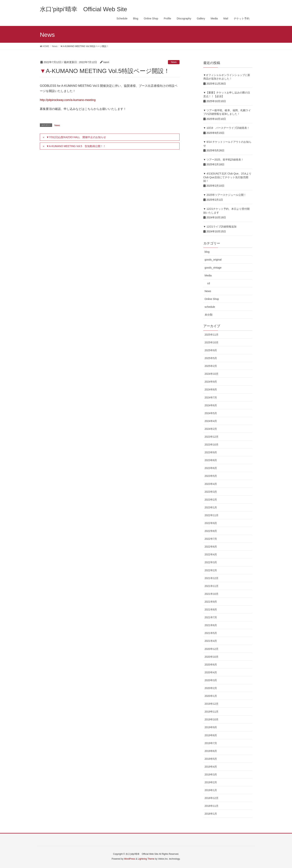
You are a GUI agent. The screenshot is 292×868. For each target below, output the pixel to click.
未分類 (209, 315)
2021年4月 (211, 641)
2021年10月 (212, 594)
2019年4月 (211, 767)
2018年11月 (212, 806)
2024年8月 (211, 389)
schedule (210, 307)
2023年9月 (211, 452)
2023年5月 (211, 476)
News (174, 62)
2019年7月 (211, 743)
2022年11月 (212, 515)
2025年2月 (211, 366)
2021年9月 (211, 602)
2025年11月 (212, 335)
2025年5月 (211, 358)
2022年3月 (211, 562)
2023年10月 (212, 445)
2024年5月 (211, 413)
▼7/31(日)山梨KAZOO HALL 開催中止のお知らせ (76, 137)
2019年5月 (211, 759)
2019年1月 (211, 790)
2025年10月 (212, 342)
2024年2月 (211, 429)
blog (207, 252)
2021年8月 (211, 610)
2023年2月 (211, 500)
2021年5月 (211, 633)
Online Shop (212, 299)
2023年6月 (211, 468)
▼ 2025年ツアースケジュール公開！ (225, 195)
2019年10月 (212, 719)
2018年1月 (211, 814)
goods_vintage (213, 268)
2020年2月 (211, 688)
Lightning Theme (146, 859)
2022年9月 (211, 523)
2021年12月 (212, 578)
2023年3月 (211, 492)
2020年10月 (212, 657)
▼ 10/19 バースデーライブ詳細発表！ (227, 128)
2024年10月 (212, 374)
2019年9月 (211, 727)
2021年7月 (211, 617)
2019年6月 (211, 751)
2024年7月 (211, 398)
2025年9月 (211, 350)
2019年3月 (211, 775)
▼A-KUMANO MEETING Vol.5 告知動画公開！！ (76, 146)
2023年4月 (211, 484)
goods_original (213, 260)
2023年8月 (211, 460)
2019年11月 (212, 712)
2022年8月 (211, 531)
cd (209, 283)
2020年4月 (211, 672)
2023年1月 (211, 507)
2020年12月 (212, 649)
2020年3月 (211, 680)
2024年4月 (211, 421)
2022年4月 (211, 554)
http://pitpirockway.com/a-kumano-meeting (68, 100)
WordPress (130, 859)
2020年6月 (211, 665)
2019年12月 (212, 704)
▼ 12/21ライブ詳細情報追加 (220, 227)
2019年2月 (211, 782)
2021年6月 (211, 625)
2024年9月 (211, 382)
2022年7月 (211, 539)
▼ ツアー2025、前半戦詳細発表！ (224, 160)
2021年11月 (212, 586)
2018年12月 (212, 798)
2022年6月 (211, 547)
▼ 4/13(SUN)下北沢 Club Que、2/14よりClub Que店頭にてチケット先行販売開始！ (227, 177)
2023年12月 (212, 437)
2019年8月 (211, 735)
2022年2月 (211, 570)
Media (208, 275)
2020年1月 (211, 696)
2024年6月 (211, 405)
